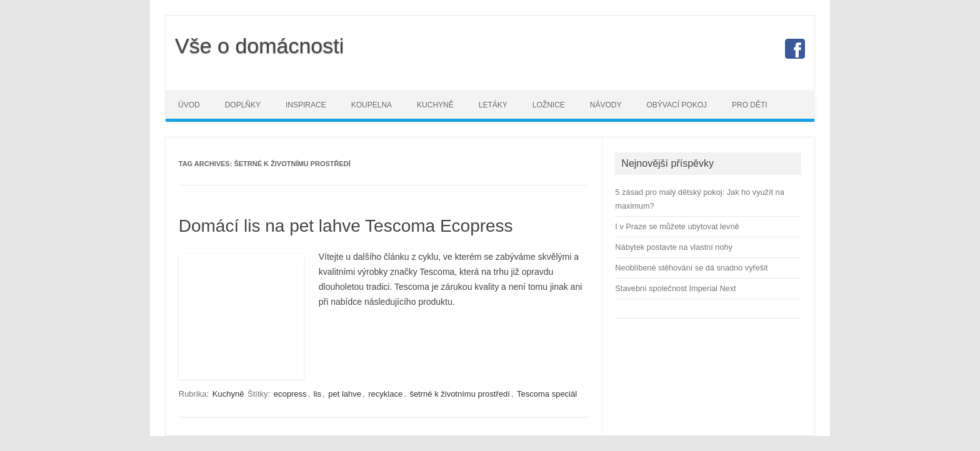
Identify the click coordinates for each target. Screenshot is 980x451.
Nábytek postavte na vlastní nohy (674, 247)
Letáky (493, 105)
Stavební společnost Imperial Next (675, 288)
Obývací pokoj (677, 105)
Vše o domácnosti (259, 46)
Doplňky (243, 105)
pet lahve (345, 394)
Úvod (189, 105)
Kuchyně (435, 105)
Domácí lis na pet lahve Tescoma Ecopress (346, 226)
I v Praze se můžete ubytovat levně (677, 226)
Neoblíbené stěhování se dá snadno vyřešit (691, 268)
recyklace (385, 394)
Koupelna (372, 105)
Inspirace (306, 105)
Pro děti (750, 105)
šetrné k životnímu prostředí (459, 394)
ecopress (290, 394)
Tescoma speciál (547, 394)
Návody (606, 105)
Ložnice (549, 105)
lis (317, 394)
